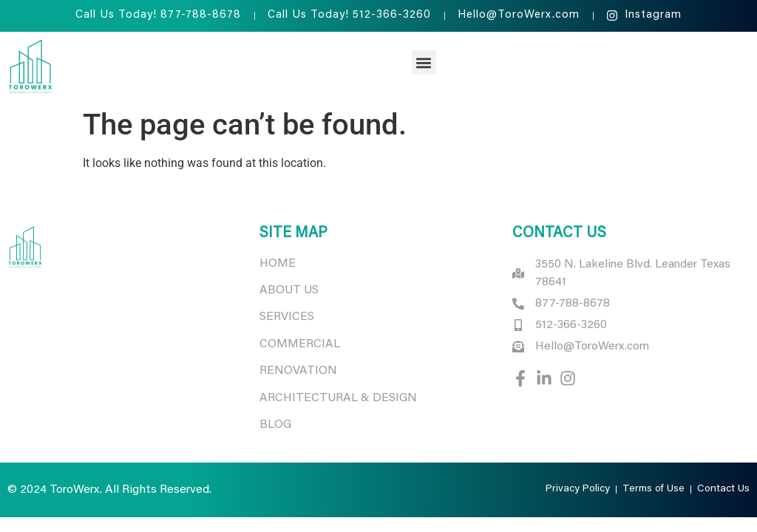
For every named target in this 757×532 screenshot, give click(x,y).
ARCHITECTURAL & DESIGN (340, 398)
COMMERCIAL (300, 344)
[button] (424, 62)
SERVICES (287, 317)
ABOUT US (289, 290)
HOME (278, 264)
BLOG (275, 425)
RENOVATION (298, 371)
